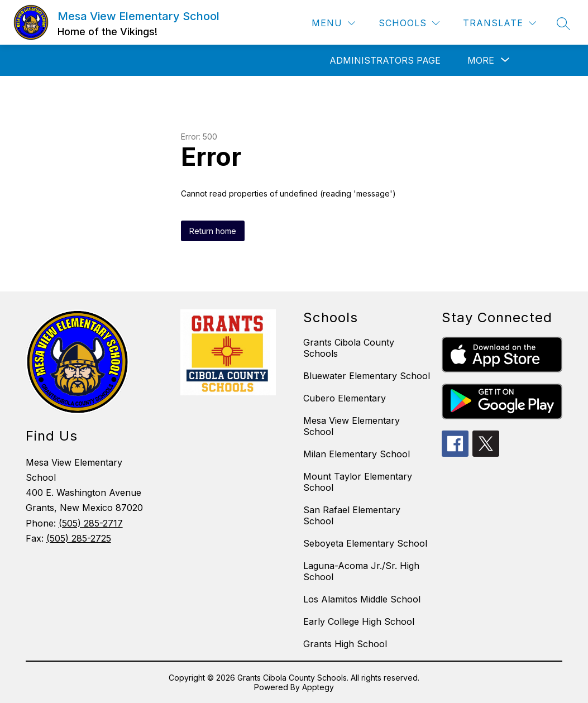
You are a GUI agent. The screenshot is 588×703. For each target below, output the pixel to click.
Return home (213, 231)
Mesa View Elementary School (352, 426)
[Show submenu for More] (481, 60)
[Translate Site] (499, 23)
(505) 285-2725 (79, 538)
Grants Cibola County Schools (349, 348)
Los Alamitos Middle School (362, 599)
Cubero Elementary (345, 398)
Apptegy (318, 687)
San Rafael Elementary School (352, 515)
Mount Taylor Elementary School (358, 482)
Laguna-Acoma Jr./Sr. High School (361, 571)
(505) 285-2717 (91, 523)
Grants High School (345, 644)
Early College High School (359, 621)
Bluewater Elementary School (367, 376)
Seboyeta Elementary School (365, 543)
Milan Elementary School (357, 454)
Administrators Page (385, 60)
